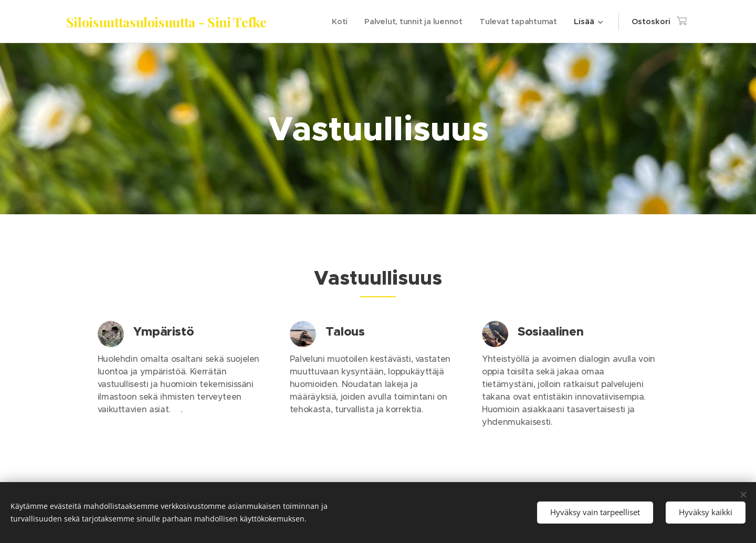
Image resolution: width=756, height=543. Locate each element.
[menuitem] (337, 22)
